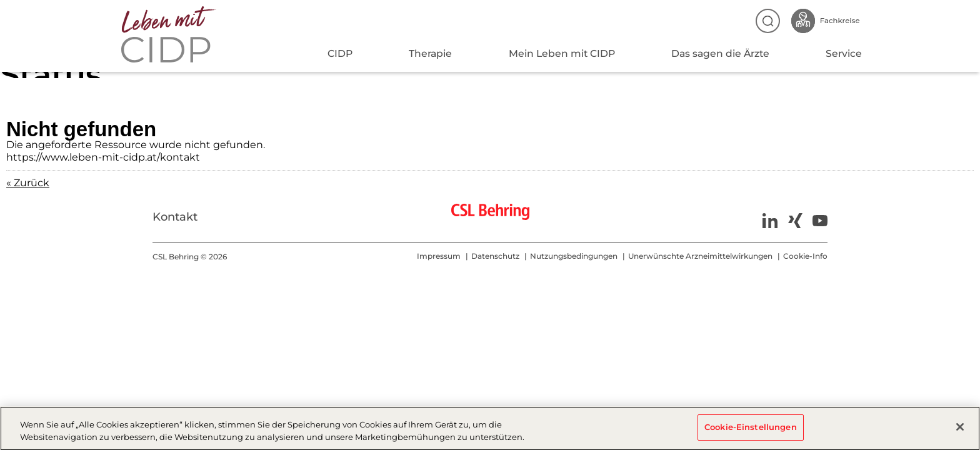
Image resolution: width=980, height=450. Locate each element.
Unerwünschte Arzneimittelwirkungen (700, 256)
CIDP (340, 53)
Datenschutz (495, 256)
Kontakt (175, 217)
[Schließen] (960, 429)
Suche (768, 21)
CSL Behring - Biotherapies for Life (490, 217)
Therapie (430, 53)
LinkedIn (770, 221)
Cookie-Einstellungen (751, 428)
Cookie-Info (805, 256)
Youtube (820, 221)
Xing (795, 221)
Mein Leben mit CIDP (562, 53)
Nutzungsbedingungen (574, 256)
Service (844, 53)
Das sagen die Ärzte (720, 53)
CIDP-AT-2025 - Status (173, 34)
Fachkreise (827, 21)
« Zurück (28, 183)
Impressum (439, 256)
